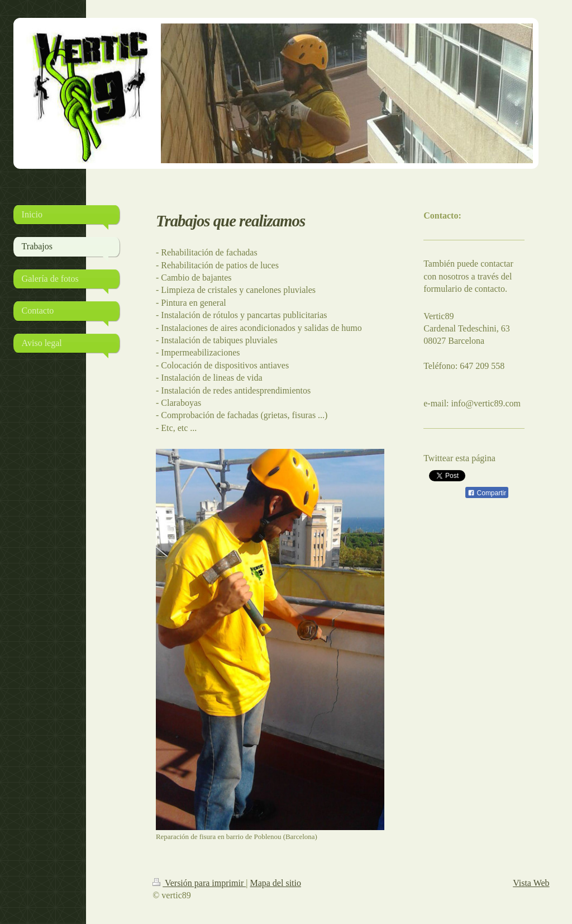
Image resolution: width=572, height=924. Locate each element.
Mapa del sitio (275, 883)
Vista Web (531, 883)
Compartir (487, 493)
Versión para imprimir (199, 883)
